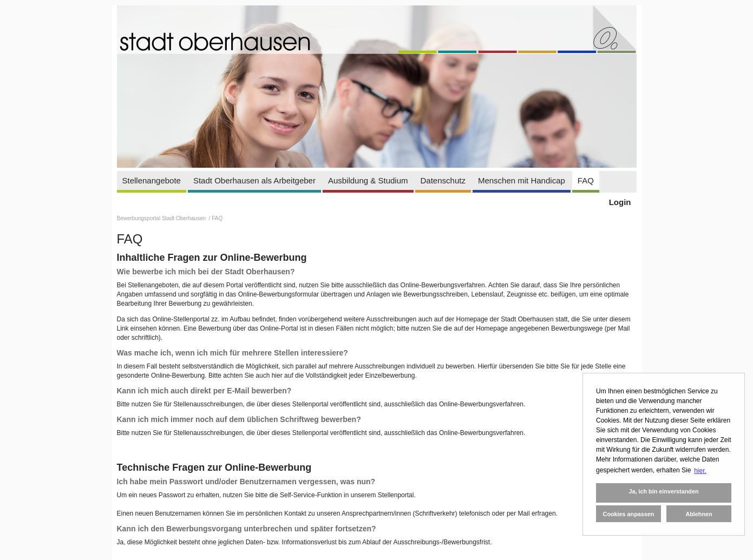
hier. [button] (700, 471)
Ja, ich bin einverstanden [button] (663, 491)
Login (620, 202)
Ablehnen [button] (699, 514)
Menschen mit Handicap (522, 180)
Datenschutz (443, 180)
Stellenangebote (152, 180)
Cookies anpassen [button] (629, 514)
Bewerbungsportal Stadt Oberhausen (162, 218)
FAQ (586, 180)
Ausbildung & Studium (368, 180)
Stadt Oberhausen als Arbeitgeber (254, 180)
